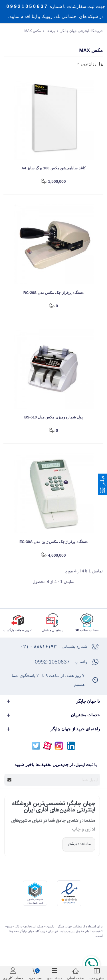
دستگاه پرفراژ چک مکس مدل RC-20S (53, 293)
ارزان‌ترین (89, 64)
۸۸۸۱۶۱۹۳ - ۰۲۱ (38, 647)
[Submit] (10, 780)
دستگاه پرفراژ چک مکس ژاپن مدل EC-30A (53, 542)
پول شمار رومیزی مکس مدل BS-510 (53, 417)
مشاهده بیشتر (79, 844)
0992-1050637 (52, 662)
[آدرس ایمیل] (57, 780)
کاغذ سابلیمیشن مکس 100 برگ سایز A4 (53, 168)
